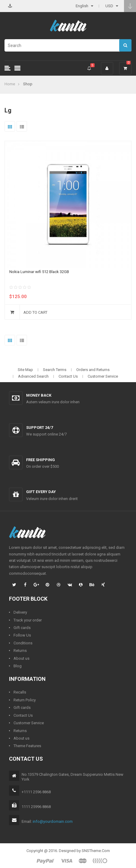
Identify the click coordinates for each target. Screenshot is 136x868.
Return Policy (25, 700)
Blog (18, 666)
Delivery (20, 612)
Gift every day (41, 492)
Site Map (25, 370)
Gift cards (22, 628)
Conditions (23, 643)
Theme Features (27, 746)
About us (21, 658)
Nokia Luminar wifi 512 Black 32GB (39, 272)
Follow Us (22, 635)
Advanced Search (33, 376)
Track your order (28, 620)
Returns (20, 651)
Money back (39, 395)
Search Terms (55, 370)
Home (10, 84)
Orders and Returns (93, 370)
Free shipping (41, 460)
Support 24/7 (39, 428)
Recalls (20, 692)
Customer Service (103, 376)
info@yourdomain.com (53, 821)
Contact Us (68, 376)
